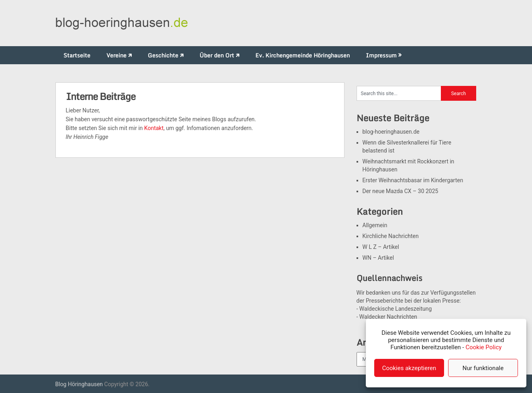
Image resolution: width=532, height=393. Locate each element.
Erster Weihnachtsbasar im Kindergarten (413, 180)
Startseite (77, 55)
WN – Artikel (378, 258)
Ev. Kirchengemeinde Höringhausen (303, 55)
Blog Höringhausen (79, 384)
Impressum (381, 55)
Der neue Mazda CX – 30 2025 (401, 191)
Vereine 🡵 (119, 55)
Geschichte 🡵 (166, 55)
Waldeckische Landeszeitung (396, 309)
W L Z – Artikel (381, 247)
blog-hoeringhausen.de (391, 132)
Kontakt (154, 128)
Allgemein (375, 225)
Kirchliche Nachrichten (391, 236)
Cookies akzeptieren (409, 368)
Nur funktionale (483, 368)
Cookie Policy (483, 347)
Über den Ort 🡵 (219, 55)
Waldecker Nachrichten (388, 317)
